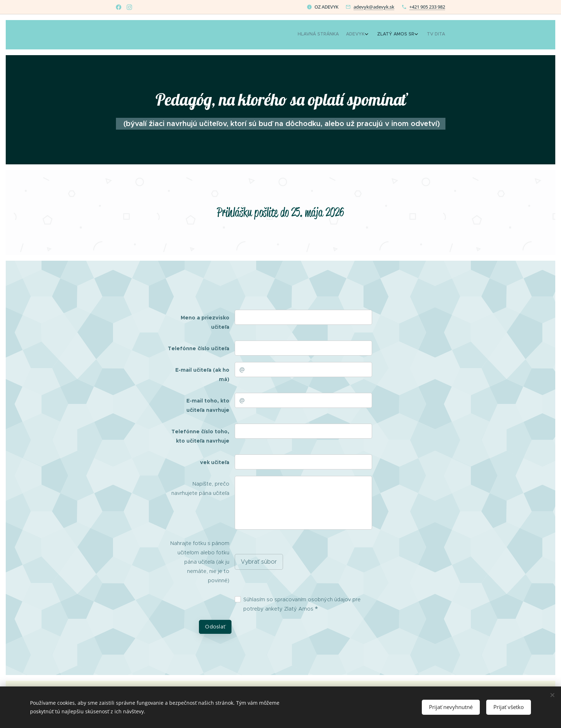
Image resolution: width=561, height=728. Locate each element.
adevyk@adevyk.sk (374, 7)
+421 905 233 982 (427, 7)
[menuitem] (414, 35)
